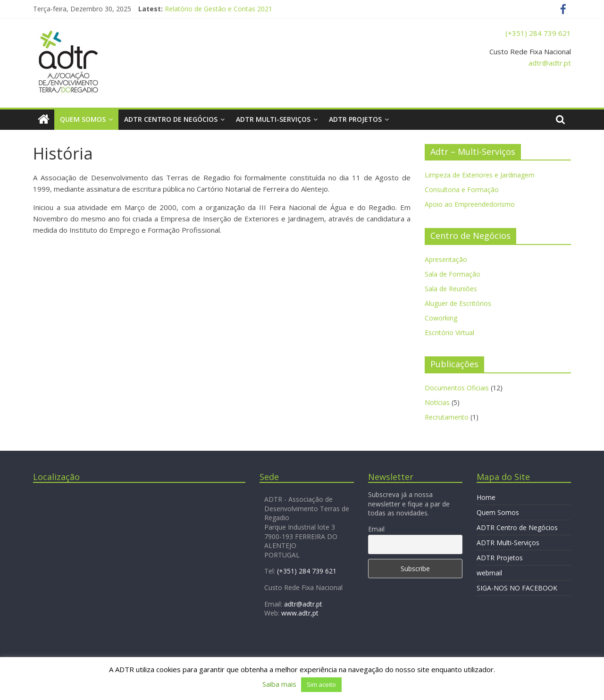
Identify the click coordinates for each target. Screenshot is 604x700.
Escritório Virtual (449, 333)
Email (376, 529)
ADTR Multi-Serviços (273, 119)
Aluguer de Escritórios (458, 303)
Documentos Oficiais (457, 388)
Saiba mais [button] (279, 684)
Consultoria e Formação (462, 190)
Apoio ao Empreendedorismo (470, 204)
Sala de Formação (453, 274)
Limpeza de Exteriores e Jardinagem (480, 175)
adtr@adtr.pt (550, 63)
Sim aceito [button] (321, 684)
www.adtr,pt (300, 613)
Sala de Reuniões (451, 289)
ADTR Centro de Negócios (171, 119)
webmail (489, 573)
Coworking (441, 318)
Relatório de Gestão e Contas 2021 (218, 9)
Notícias (437, 402)
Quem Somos (83, 119)
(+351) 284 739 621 (538, 33)
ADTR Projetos (355, 119)
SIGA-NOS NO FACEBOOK (517, 588)
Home (486, 497)
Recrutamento (447, 417)
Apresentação (446, 259)
